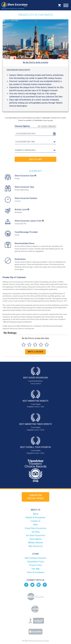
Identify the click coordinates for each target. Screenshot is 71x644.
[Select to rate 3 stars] (35, 345)
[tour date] (35, 134)
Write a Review (35, 352)
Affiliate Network (35, 543)
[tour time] (35, 142)
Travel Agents (35, 539)
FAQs (35, 525)
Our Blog (35, 532)
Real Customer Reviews (35, 558)
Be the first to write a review (36, 62)
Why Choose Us (36, 546)
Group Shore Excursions (36, 528)
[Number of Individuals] (35, 150)
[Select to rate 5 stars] (47, 345)
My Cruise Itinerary (47, 126)
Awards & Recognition (35, 517)
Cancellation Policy (36, 562)
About (36, 514)
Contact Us (35, 521)
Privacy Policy (35, 565)
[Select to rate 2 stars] (29, 345)
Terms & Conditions (36, 572)
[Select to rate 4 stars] (41, 345)
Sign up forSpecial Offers (36, 497)
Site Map (36, 569)
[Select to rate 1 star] (24, 345)
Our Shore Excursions (35, 535)
